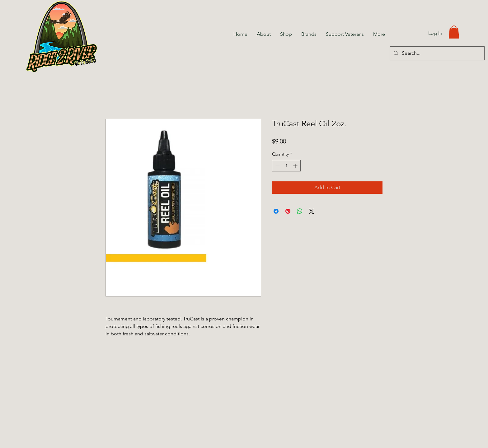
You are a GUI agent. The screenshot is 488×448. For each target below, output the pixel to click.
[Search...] (436, 53)
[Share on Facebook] (276, 211)
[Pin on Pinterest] (288, 211)
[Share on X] (312, 211)
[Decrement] (277, 166)
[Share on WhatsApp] (300, 211)
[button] (454, 32)
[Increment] (296, 166)
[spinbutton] (286, 166)
